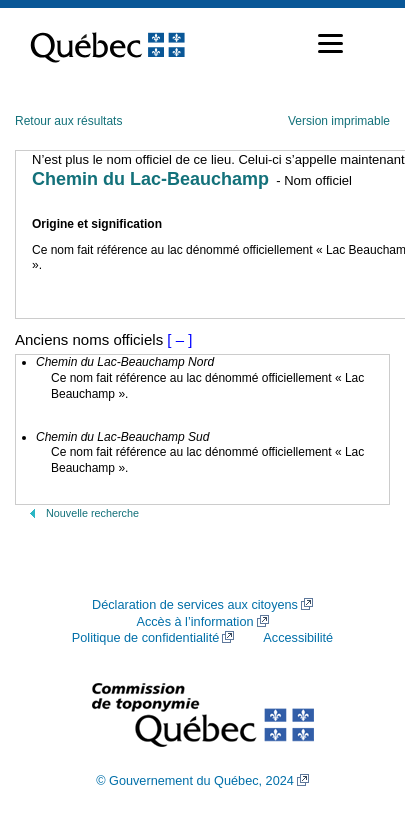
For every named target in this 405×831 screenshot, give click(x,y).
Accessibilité (298, 638)
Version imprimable (339, 121)
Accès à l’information (194, 622)
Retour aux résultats (68, 121)
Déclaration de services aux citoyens (195, 605)
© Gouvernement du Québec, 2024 (195, 781)
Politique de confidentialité (145, 638)
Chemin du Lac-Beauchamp (150, 179)
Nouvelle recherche (92, 513)
